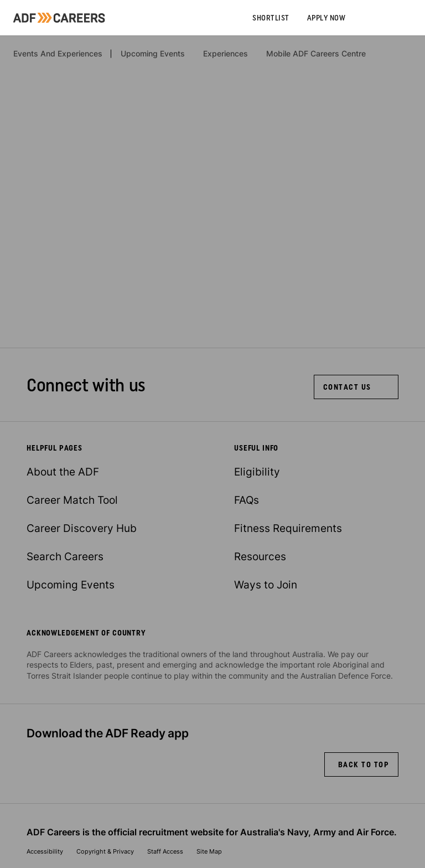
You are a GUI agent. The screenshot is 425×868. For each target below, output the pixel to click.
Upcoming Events (153, 54)
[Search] (398, 18)
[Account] (381, 18)
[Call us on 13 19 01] (363, 18)
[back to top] (362, 764)
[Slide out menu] (416, 18)
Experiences (226, 54)
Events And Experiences (58, 54)
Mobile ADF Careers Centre (316, 54)
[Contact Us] (356, 387)
